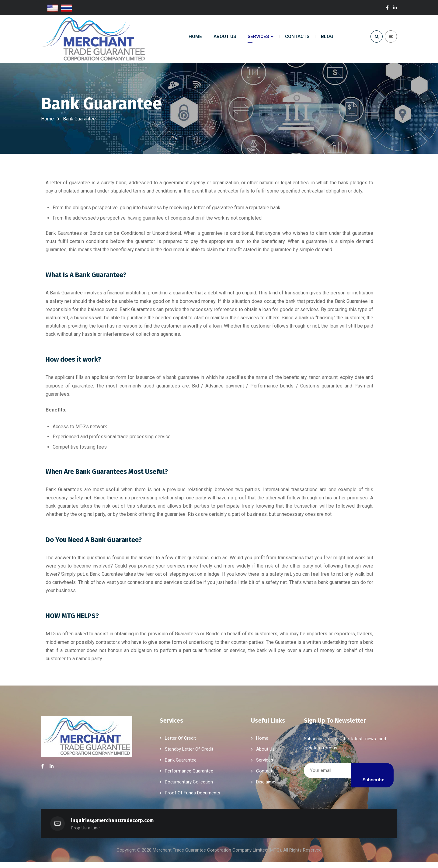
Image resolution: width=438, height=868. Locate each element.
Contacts (265, 777)
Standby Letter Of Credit (189, 755)
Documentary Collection (189, 788)
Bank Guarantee (181, 766)
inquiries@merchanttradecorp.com (112, 826)
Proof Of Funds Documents (193, 799)
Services (265, 766)
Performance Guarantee (189, 777)
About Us (265, 755)
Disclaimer (266, 788)
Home (47, 119)
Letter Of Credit (180, 744)
